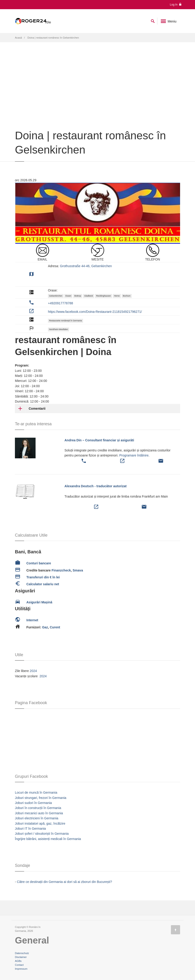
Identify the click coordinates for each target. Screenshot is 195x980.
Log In (175, 4)
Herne (117, 296)
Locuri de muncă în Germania (36, 792)
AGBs (18, 961)
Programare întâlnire (134, 455)
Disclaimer (21, 957)
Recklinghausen (103, 296)
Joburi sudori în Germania (33, 803)
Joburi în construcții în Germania (38, 808)
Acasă (18, 38)
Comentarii (37, 409)
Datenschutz (22, 953)
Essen (68, 296)
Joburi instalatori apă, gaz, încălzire (40, 823)
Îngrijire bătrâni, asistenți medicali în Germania (48, 839)
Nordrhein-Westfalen (58, 329)
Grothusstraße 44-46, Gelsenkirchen (86, 266)
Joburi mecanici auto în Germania (39, 813)
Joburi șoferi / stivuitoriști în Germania (42, 834)
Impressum (21, 969)
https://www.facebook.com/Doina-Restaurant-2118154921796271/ (95, 312)
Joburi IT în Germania (30, 829)
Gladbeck (89, 296)
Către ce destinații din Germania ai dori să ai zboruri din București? (65, 882)
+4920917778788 (60, 303)
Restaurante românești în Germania (65, 321)
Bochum (127, 296)
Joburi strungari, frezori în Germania (41, 798)
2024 (33, 671)
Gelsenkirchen (56, 296)
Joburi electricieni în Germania (37, 818)
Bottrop (78, 296)
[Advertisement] (97, 95)
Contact (19, 965)
